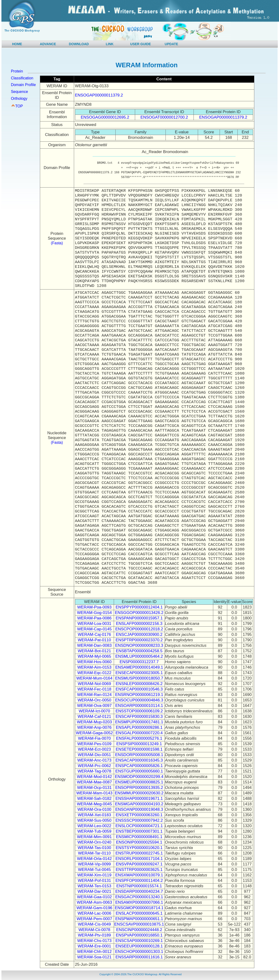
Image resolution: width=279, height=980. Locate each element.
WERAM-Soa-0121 (94, 957)
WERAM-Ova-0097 (94, 706)
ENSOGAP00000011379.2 (99, 95)
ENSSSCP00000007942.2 (139, 820)
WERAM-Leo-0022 (94, 826)
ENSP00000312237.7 (139, 662)
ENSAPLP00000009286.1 (139, 727)
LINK (110, 44)
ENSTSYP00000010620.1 (139, 848)
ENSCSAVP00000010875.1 (139, 924)
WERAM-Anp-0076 (94, 727)
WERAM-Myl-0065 (94, 656)
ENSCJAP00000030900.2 (139, 635)
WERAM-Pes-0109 (95, 744)
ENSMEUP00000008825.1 (139, 782)
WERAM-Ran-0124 (95, 695)
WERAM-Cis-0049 (94, 924)
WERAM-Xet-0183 (95, 815)
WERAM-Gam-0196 (94, 908)
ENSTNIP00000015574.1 (139, 886)
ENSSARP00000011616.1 (139, 957)
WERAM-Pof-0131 (95, 881)
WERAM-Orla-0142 (94, 859)
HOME (17, 44)
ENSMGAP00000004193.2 (139, 804)
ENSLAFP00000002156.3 (139, 624)
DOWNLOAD (79, 44)
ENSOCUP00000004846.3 (139, 700)
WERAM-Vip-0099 (94, 864)
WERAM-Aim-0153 (95, 667)
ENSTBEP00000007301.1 (139, 831)
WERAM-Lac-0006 (95, 913)
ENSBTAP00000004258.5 (139, 651)
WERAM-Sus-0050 (95, 820)
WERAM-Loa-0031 (94, 624)
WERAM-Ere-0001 (94, 946)
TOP (19, 106)
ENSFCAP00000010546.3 (139, 689)
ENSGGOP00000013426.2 (139, 613)
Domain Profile (23, 85)
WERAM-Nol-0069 (95, 684)
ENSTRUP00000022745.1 (139, 853)
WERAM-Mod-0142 (94, 777)
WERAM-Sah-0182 (94, 799)
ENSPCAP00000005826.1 (139, 766)
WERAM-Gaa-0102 (94, 897)
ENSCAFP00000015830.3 (139, 717)
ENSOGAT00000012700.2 (164, 117)
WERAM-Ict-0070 (94, 711)
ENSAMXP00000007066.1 (139, 902)
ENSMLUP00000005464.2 (139, 656)
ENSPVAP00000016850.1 (139, 935)
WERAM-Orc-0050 (95, 700)
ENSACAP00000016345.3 (139, 760)
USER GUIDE (140, 44)
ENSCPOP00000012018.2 (139, 629)
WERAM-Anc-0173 (95, 760)
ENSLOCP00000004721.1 (139, 826)
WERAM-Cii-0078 (94, 930)
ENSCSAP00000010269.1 (139, 941)
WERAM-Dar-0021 (95, 891)
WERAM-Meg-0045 (94, 804)
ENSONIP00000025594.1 (139, 842)
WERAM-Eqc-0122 (95, 673)
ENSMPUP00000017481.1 (139, 722)
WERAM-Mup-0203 (94, 722)
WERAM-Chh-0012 (95, 952)
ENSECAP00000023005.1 (139, 673)
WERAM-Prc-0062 (95, 766)
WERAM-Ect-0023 (94, 749)
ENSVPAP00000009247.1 (139, 864)
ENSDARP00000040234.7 (139, 891)
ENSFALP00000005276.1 (139, 738)
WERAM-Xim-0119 (95, 875)
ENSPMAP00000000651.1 (139, 919)
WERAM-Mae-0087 (94, 782)
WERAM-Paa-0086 (94, 618)
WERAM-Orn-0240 (94, 842)
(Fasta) (57, 243)
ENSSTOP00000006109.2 (139, 711)
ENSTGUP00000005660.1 (139, 771)
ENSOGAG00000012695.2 (105, 117)
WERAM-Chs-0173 (94, 941)
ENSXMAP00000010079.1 (139, 875)
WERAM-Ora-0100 (94, 809)
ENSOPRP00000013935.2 (139, 788)
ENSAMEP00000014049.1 (139, 667)
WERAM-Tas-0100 (94, 848)
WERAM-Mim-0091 (94, 837)
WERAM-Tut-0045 (94, 870)
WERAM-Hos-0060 (94, 662)
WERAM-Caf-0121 (94, 717)
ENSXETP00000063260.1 (139, 815)
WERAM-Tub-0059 (94, 831)
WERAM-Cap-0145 (95, 629)
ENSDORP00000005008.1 (139, 755)
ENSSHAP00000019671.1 (139, 799)
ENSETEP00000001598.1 (139, 749)
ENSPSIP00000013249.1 (139, 744)
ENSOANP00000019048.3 (139, 809)
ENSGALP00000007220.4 (139, 733)
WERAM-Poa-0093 (94, 607)
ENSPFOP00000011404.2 (139, 881)
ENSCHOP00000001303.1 (139, 952)
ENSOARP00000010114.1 (139, 706)
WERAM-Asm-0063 (94, 902)
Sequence (19, 92)
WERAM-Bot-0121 (95, 651)
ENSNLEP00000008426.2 (139, 684)
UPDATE (172, 44)
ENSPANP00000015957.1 (139, 618)
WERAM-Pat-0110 (95, 640)
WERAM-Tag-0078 (95, 771)
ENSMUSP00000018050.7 (139, 678)
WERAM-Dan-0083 (95, 645)
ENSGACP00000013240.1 (139, 897)
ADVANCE (48, 44)
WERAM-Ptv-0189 (94, 935)
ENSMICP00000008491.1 (139, 837)
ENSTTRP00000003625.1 (139, 870)
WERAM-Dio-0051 (95, 755)
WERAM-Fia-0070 (95, 738)
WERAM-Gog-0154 (94, 613)
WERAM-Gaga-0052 (95, 733)
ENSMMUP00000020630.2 (139, 793)
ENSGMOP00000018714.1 (139, 908)
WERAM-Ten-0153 (95, 886)
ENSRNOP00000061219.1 (139, 695)
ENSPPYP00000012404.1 (139, 607)
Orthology (19, 99)
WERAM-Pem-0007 (94, 919)
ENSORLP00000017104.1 (139, 859)
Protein (17, 71)
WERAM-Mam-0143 (94, 793)
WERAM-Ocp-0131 (94, 788)
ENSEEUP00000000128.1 (139, 946)
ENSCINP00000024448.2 (139, 930)
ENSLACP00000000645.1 (139, 913)
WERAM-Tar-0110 (95, 853)
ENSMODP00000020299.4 (139, 777)
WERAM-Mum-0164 (94, 678)
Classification (22, 78)
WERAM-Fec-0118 (94, 689)
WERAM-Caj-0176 (95, 635)
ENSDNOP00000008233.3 (139, 645)
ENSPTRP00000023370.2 (139, 640)
